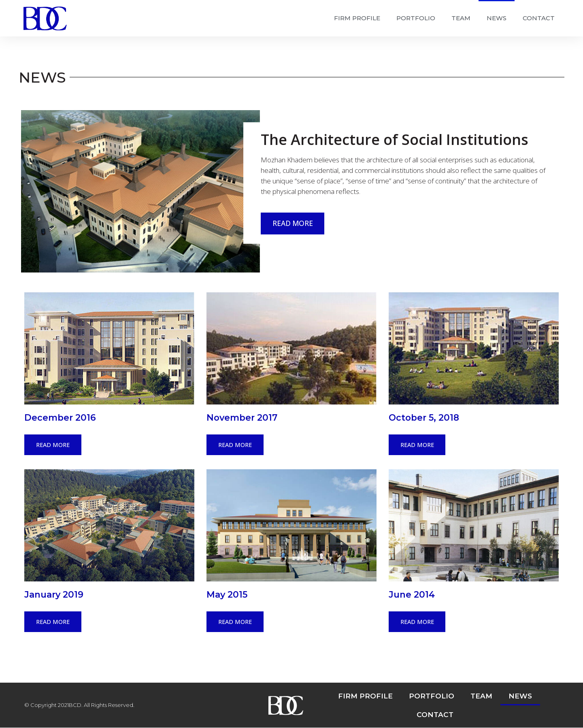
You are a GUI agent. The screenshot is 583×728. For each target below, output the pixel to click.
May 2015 (227, 594)
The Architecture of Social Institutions (395, 139)
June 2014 (412, 594)
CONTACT (539, 18)
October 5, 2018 (424, 417)
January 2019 (54, 594)
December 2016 (60, 417)
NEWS (497, 18)
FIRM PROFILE (357, 18)
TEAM (461, 18)
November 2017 (242, 417)
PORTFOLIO (416, 18)
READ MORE (293, 223)
